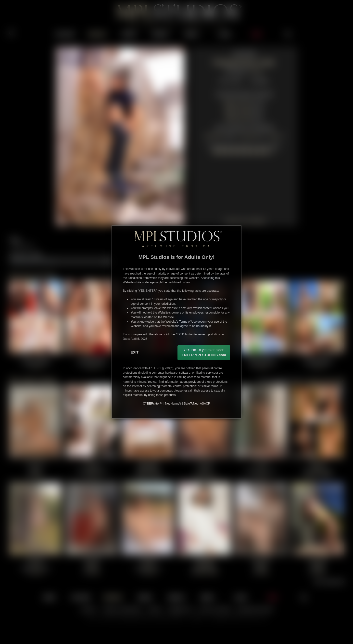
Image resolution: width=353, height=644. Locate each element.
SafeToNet (191, 404)
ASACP (205, 404)
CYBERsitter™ (153, 404)
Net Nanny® (173, 404)
